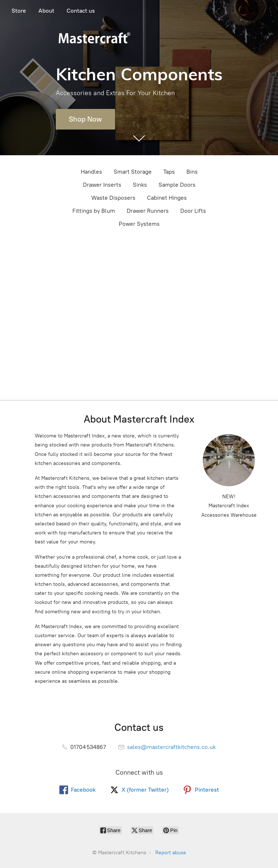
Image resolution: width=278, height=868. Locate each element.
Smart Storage (133, 172)
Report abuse (171, 853)
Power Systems (139, 224)
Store (19, 11)
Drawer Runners (148, 211)
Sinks (140, 185)
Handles (91, 172)
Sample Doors (177, 185)
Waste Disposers (113, 198)
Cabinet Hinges (167, 198)
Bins (192, 172)
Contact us (81, 11)
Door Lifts (193, 211)
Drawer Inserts (102, 185)
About (46, 11)
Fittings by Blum (94, 211)
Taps (169, 172)
